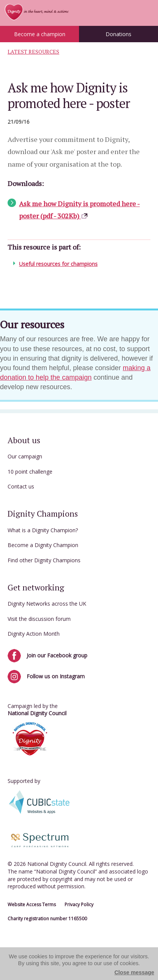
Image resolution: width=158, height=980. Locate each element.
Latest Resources (33, 52)
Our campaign (25, 456)
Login (146, 13)
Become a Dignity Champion (43, 545)
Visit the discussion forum (39, 619)
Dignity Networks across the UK (47, 604)
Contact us (21, 486)
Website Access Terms (32, 904)
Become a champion (40, 34)
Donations (118, 34)
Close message (134, 972)
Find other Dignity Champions (44, 560)
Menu (129, 13)
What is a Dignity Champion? (43, 530)
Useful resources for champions (58, 264)
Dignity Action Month (34, 634)
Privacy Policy (79, 904)
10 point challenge (30, 472)
